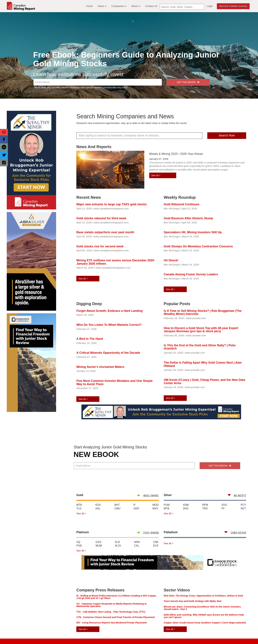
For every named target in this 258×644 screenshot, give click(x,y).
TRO (205, 508)
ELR (156, 546)
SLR (117, 542)
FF (223, 508)
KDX (98, 505)
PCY (243, 505)
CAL (137, 546)
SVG (224, 505)
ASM (186, 505)
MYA (155, 508)
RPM (205, 505)
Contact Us (151, 6)
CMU (117, 508)
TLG (79, 508)
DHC (186, 508)
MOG (156, 505)
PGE (79, 546)
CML (156, 542)
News (102, 6)
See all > (156, 175)
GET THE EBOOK (188, 82)
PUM (167, 505)
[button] (4, 132)
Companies (119, 6)
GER (136, 508)
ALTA (118, 546)
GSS (98, 542)
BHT (117, 505)
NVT (243, 508)
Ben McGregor (172, 209)
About (136, 6)
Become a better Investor (233, 6)
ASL (98, 508)
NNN (137, 542)
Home (90, 6)
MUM (99, 546)
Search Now (227, 135)
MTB (79, 505)
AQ (78, 542)
